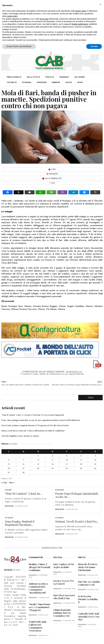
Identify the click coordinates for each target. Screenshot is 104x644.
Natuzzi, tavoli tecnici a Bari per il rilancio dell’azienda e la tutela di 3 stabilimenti (33, 431)
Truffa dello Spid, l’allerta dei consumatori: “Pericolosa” (38, 626)
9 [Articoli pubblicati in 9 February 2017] (52, 460)
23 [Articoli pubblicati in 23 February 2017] (52, 468)
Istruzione (42, 82)
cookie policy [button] (12, 16)
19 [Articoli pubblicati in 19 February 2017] (95, 464)
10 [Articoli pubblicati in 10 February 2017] (67, 460)
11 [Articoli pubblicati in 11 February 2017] (81, 460)
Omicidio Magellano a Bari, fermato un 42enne (20, 436)
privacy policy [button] (81, 11)
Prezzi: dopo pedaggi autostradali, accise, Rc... (77, 495)
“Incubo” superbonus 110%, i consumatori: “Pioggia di (39, 607)
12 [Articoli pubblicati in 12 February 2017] (95, 460)
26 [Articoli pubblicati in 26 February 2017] (95, 468)
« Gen (4, 483)
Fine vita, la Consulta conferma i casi (89, 583)
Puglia (50, 77)
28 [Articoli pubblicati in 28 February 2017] (23, 472)
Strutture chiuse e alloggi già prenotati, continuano (40, 567)
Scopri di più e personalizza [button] (19, 46)
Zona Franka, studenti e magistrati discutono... (20, 523)
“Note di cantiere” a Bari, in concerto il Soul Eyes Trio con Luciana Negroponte (33, 415)
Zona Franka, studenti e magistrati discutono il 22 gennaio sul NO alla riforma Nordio (35, 425)
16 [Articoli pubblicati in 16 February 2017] (52, 464)
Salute (69, 82)
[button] (100, 4)
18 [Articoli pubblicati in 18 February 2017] (81, 464)
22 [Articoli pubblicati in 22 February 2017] (38, 468)
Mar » (12, 483)
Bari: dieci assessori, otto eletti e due (64, 597)
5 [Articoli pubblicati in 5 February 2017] (95, 456)
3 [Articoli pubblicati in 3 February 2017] (67, 456)
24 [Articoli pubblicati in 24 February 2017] (67, 468)
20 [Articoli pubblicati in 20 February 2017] (9, 468)
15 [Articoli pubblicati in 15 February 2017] (38, 464)
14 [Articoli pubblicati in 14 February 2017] (23, 464)
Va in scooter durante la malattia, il (88, 599)
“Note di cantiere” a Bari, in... (23, 494)
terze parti (44, 19)
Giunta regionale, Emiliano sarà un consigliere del (62, 613)
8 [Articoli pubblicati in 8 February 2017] (38, 460)
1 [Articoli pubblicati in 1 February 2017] (38, 456)
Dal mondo (80, 77)
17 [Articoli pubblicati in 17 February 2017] (67, 464)
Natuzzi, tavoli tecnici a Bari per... (77, 521)
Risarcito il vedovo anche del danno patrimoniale (88, 567)
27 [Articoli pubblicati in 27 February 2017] (9, 472)
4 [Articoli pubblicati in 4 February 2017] (81, 456)
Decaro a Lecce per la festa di (64, 582)
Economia (27, 82)
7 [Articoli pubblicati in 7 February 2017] (23, 460)
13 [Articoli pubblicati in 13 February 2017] (9, 464)
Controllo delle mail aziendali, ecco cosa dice (89, 617)
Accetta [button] (94, 46)
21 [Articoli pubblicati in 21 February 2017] (23, 468)
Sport (80, 82)
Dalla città (33, 77)
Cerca (91, 397)
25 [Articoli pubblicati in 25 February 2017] (81, 468)
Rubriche (56, 82)
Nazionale (64, 77)
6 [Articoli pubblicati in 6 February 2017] (9, 460)
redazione (9, 506)
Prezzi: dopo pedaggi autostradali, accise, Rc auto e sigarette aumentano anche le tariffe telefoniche (41, 420)
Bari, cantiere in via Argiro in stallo (64, 566)
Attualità (9, 518)
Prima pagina (14, 77)
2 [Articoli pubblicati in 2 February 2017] (52, 456)
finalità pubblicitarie (80, 24)
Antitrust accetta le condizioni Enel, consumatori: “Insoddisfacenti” (38, 588)
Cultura (12, 82)
